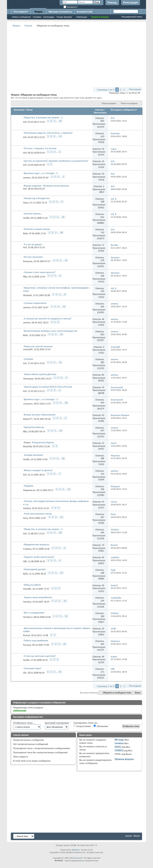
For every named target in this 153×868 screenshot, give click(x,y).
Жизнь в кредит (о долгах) (38, 470)
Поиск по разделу (129, 103)
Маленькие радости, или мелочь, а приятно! (48, 133)
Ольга (26, 203)
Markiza (27, 508)
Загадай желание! (34, 455)
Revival (26, 635)
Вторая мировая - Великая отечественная (46, 186)
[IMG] (118, 747)
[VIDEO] (119, 750)
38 (61, 233)
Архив (129, 836)
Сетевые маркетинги (35, 303)
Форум (38, 12)
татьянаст (28, 403)
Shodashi (27, 295)
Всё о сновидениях (34, 613)
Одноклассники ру (34, 427)
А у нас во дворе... (34, 244)
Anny (25, 518)
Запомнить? (71, 7)
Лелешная (28, 379)
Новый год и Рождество (37, 198)
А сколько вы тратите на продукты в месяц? (48, 318)
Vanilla (26, 218)
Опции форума (64, 17)
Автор (30, 110)
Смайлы (119, 743)
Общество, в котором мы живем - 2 (43, 529)
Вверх (138, 693)
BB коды (119, 740)
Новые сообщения (21, 17)
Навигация (81, 17)
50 (66, 403)
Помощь (112, 3)
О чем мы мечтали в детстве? (40, 656)
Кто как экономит (33, 257)
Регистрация (131, 3)
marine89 (28, 349)
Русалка (27, 645)
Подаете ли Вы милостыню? (39, 557)
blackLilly (27, 446)
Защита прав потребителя (38, 597)
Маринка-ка (29, 490)
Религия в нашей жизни (37, 229)
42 (60, 121)
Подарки (28, 486)
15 (60, 362)
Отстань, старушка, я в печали (40, 148)
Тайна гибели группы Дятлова (40, 374)
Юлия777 (28, 419)
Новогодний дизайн (35, 569)
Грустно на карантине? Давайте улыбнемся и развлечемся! (56, 161)
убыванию (101, 726)
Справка (37, 17)
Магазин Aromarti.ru (60, 12)
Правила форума (124, 759)
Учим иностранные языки (38, 514)
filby (25, 277)
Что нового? (21, 12)
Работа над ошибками (36, 640)
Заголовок (19, 110)
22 (69, 489)
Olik (25, 561)
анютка (27, 178)
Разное (28, 26)
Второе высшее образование (40, 415)
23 (61, 431)
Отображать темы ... (24, 723)
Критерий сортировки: (57, 723)
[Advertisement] (82, 56)
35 (63, 217)
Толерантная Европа (43, 442)
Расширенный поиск (132, 17)
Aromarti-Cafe (84, 12)
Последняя (135, 89)
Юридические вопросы (36, 544)
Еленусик (28, 261)
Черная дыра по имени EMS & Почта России (48, 387)
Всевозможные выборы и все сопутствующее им (51, 331)
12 (65, 601)
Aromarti (78, 858)
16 (64, 307)
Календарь (49, 17)
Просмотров (100, 113)
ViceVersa (28, 617)
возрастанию (82, 726)
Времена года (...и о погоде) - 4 (41, 173)
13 (60, 136)
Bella (25, 233)
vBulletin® (76, 850)
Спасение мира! (32, 668)
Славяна (27, 549)
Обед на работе (32, 585)
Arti (25, 122)
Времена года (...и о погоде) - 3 (41, 399)
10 (63, 458)
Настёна (27, 602)
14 (66, 260)
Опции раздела (109, 103)
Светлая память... (33, 213)
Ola (25, 673)
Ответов (99, 110)
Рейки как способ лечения (38, 346)
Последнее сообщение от (124, 110)
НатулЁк (27, 589)
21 (65, 644)
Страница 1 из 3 (106, 90)
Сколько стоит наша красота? (40, 272)
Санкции (28, 359)
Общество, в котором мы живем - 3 (43, 117)
